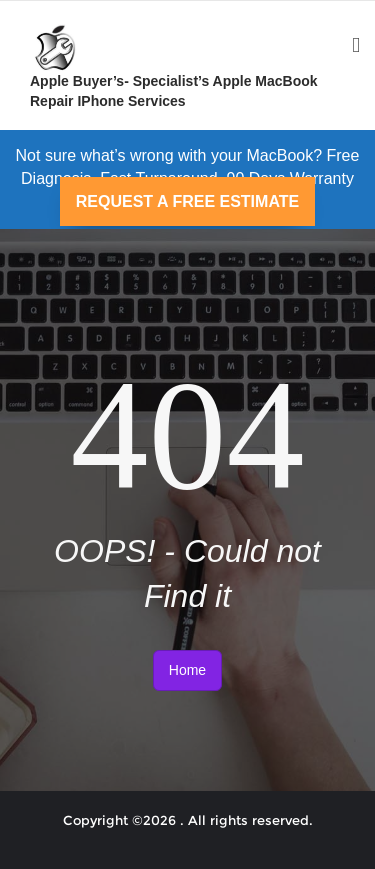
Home (187, 670)
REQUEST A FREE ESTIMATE (187, 201)
